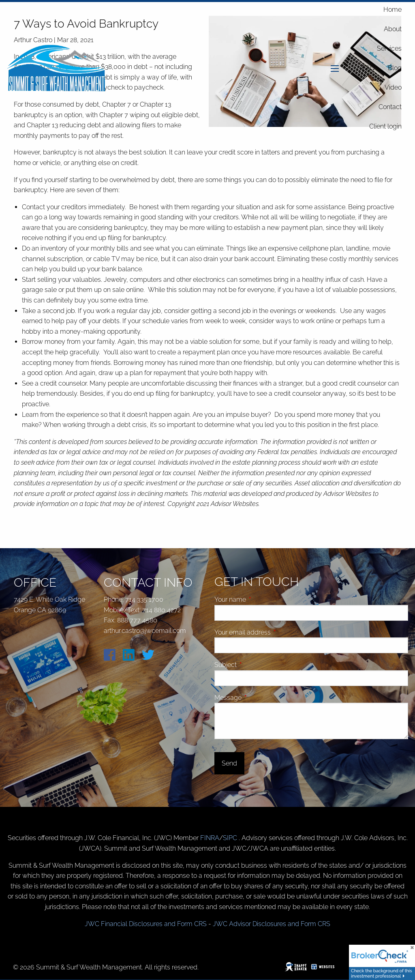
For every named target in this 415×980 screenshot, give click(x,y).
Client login (385, 126)
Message (259, 698)
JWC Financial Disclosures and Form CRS (146, 924)
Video (393, 87)
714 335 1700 (144, 599)
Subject (256, 665)
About (393, 29)
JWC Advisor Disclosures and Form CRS (272, 924)
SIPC (231, 838)
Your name (261, 599)
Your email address (273, 632)
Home (393, 10)
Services (389, 48)
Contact (390, 107)
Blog (395, 68)
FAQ (368, 68)
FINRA (210, 838)
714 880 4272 (162, 610)
